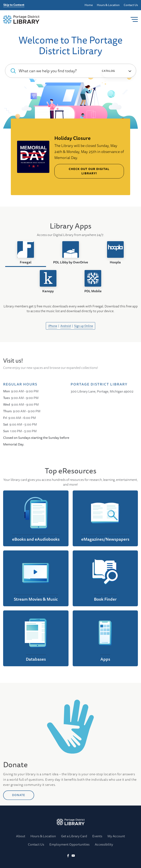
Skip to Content (14, 5)
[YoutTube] (73, 856)
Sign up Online (84, 326)
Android (66, 326)
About (21, 836)
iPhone (53, 326)
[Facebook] (68, 856)
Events (97, 836)
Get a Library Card (74, 836)
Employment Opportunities (69, 844)
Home (89, 5)
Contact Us (131, 5)
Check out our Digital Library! (89, 171)
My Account (116, 836)
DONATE (19, 829)
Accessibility (104, 844)
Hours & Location (108, 5)
